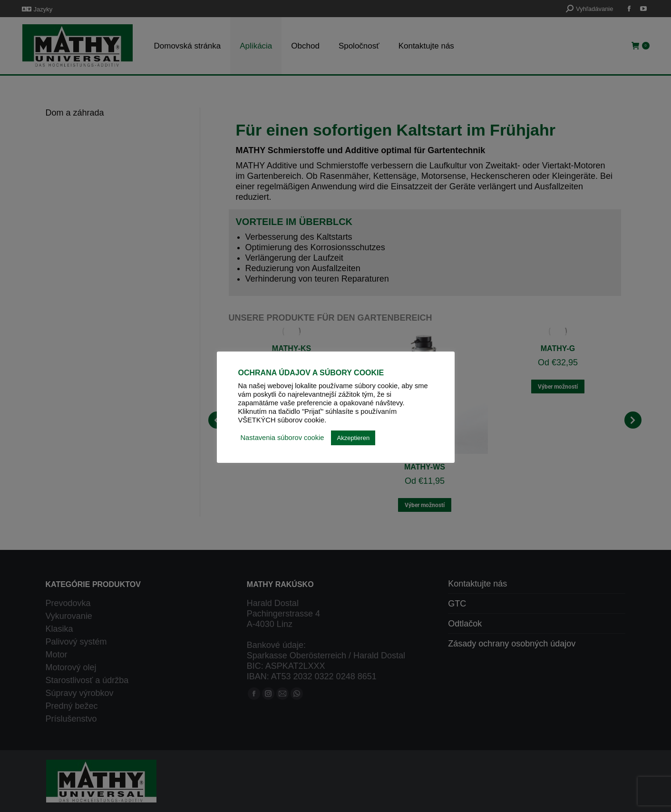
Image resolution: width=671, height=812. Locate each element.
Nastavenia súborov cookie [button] (282, 438)
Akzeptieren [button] (353, 438)
